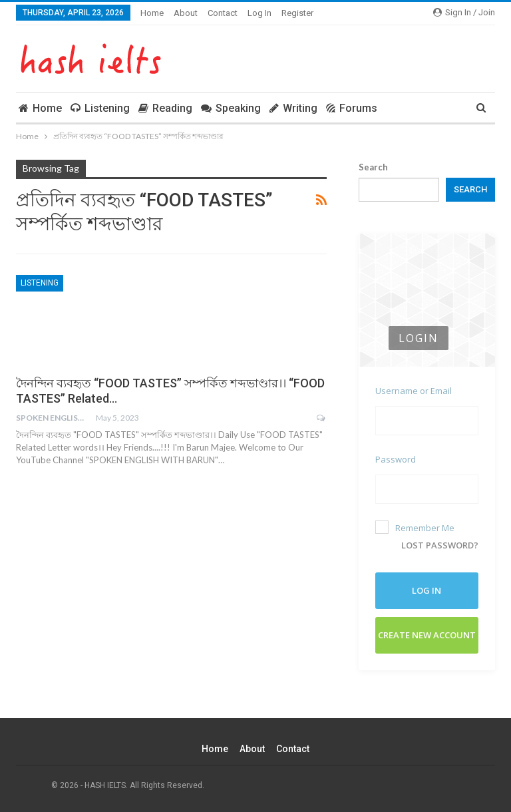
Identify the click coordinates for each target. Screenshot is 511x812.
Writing (293, 108)
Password (396, 459)
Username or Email (414, 391)
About (186, 13)
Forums (352, 108)
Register (297, 13)
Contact (223, 13)
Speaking (231, 108)
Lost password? (440, 544)
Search (373, 167)
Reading (165, 108)
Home (152, 13)
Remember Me (415, 527)
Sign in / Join (464, 12)
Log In (259, 13)
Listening (100, 108)
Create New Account (427, 634)
